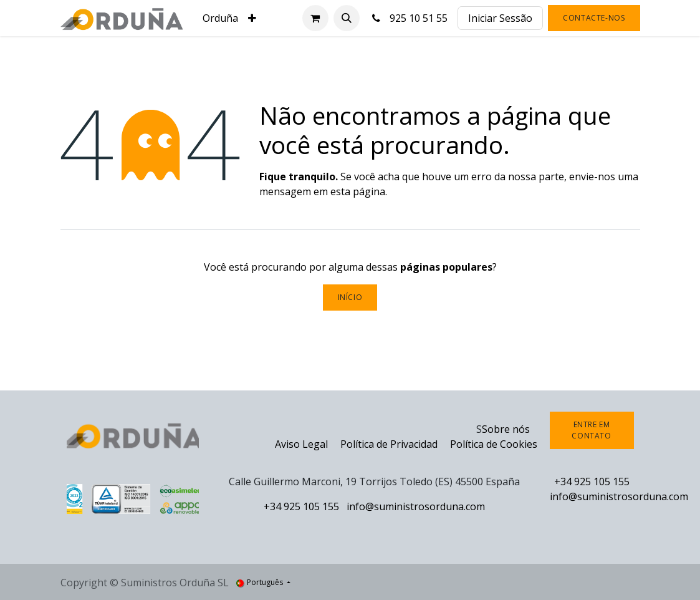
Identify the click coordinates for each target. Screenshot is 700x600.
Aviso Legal (301, 444)
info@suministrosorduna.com (416, 506)
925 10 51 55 (409, 18)
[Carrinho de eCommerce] (315, 18)
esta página (358, 191)
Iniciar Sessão (500, 18)
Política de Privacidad (390, 444)
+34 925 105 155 (301, 506)
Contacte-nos (594, 18)
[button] (347, 18)
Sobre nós (506, 429)
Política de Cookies (494, 444)
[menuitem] (220, 18)
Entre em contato (591, 430)
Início (350, 297)
